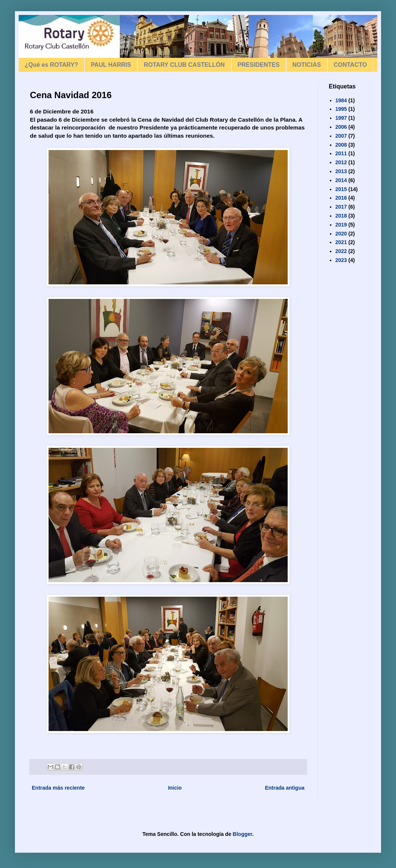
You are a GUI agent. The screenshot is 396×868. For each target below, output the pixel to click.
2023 (341, 260)
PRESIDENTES (259, 65)
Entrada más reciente (58, 788)
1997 (341, 118)
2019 (341, 225)
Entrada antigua (285, 788)
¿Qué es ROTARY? (51, 65)
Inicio (175, 788)
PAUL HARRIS (111, 65)
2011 (341, 153)
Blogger (242, 834)
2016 (341, 198)
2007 (341, 136)
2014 (341, 180)
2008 (341, 145)
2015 (341, 189)
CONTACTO (350, 65)
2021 (341, 242)
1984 (341, 100)
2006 (341, 127)
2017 (341, 207)
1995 (341, 109)
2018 (341, 216)
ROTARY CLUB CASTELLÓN (184, 65)
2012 (341, 162)
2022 (341, 251)
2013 (341, 171)
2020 (341, 234)
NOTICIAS (307, 65)
